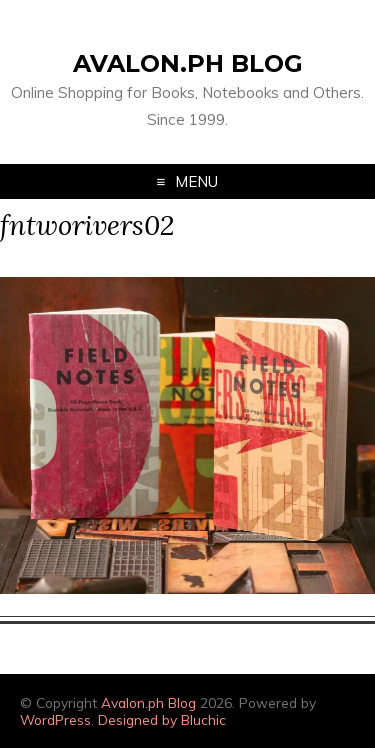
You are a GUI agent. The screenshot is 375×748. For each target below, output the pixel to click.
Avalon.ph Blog (188, 63)
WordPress (55, 719)
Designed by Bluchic (162, 719)
